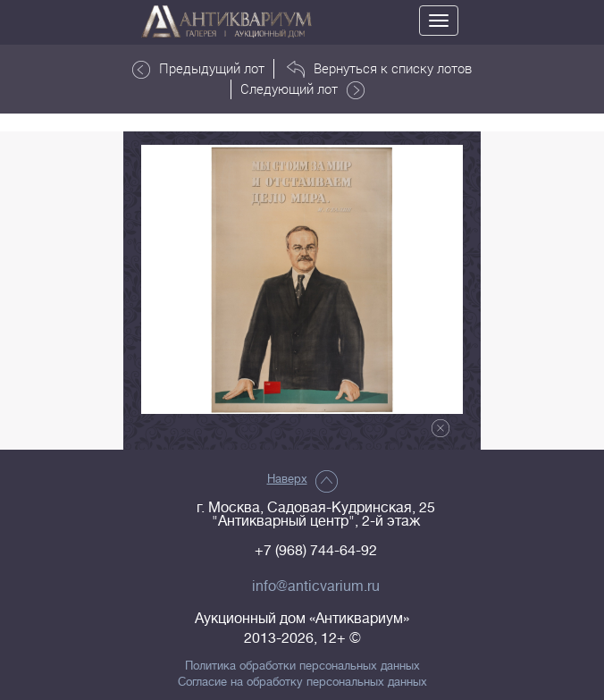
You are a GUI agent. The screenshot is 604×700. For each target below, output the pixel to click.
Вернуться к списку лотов (379, 69)
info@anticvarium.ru (316, 586)
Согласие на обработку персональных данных (302, 682)
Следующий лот (302, 89)
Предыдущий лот (198, 69)
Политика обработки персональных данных (302, 666)
